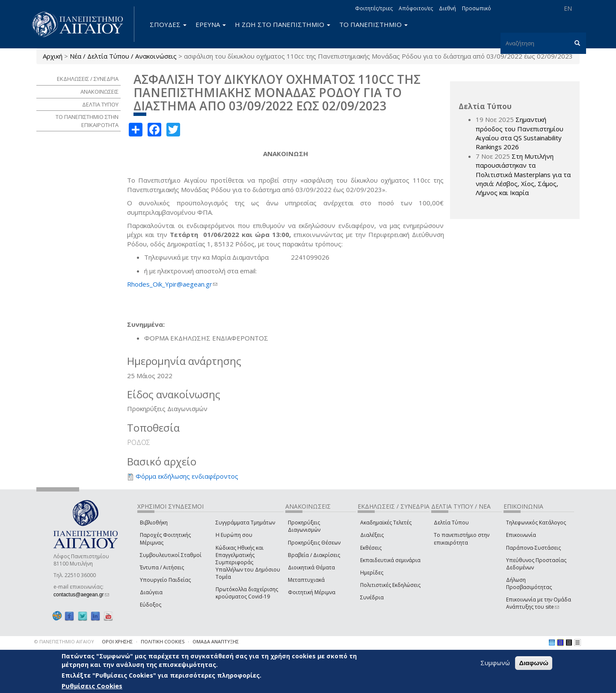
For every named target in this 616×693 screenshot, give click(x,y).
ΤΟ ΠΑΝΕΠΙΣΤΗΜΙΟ (373, 24)
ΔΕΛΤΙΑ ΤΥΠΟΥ (100, 104)
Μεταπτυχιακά (306, 580)
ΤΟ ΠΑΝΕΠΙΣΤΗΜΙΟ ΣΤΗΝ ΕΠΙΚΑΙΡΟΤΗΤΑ (87, 121)
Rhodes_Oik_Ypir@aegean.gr (172, 284)
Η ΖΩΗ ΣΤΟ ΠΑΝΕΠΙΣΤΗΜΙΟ (283, 24)
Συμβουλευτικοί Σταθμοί (171, 555)
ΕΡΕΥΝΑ (211, 24)
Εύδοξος (151, 605)
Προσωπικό (477, 8)
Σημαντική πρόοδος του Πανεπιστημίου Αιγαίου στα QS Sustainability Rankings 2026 (520, 133)
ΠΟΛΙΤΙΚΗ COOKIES (163, 641)
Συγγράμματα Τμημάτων (245, 523)
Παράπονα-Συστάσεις (533, 548)
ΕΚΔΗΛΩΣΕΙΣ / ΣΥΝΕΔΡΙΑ (88, 79)
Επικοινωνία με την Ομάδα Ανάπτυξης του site (539, 603)
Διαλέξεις (372, 535)
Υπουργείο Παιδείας (165, 580)
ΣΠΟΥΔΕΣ (168, 24)
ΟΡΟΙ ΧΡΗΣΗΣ (117, 641)
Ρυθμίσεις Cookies (92, 686)
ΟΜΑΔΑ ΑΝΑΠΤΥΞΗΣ (216, 641)
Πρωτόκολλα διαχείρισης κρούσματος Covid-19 (247, 593)
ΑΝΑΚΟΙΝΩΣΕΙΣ (99, 92)
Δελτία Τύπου (451, 523)
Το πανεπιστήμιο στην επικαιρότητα (462, 539)
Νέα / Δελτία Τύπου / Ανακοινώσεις (123, 56)
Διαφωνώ (534, 663)
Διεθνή (447, 8)
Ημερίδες (372, 573)
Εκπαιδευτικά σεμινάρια (390, 560)
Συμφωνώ (495, 663)
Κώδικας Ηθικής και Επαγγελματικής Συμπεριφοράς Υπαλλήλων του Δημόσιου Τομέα (248, 563)
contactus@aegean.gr (81, 595)
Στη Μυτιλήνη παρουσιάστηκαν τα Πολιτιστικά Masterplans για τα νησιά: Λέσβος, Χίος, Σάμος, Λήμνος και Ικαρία (523, 175)
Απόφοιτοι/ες (416, 8)
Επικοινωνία (521, 535)
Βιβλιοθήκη (154, 523)
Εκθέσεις (371, 548)
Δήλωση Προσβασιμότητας (529, 583)
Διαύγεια (151, 592)
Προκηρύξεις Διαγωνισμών (304, 526)
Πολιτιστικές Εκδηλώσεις (390, 585)
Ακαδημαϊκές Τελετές (386, 523)
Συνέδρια (372, 597)
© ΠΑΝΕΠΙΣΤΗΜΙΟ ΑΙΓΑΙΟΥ (64, 641)
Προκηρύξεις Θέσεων (314, 543)
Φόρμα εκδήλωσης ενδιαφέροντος (187, 476)
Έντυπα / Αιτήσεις (162, 567)
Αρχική (53, 56)
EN (568, 8)
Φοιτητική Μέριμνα (312, 592)
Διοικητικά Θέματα (311, 567)
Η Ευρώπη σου (234, 535)
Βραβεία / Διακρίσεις (314, 555)
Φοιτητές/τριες (374, 8)
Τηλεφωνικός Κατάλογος (536, 523)
